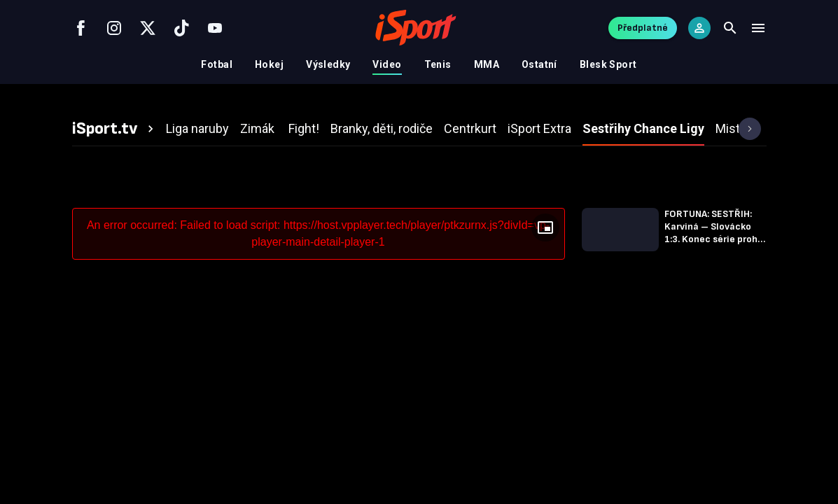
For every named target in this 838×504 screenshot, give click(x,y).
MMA (487, 64)
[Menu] (758, 28)
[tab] (115, 129)
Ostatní (539, 64)
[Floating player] (545, 227)
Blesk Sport (608, 64)
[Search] (730, 28)
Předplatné (643, 28)
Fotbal (217, 64)
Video (387, 64)
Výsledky (328, 64)
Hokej (269, 64)
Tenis (438, 64)
